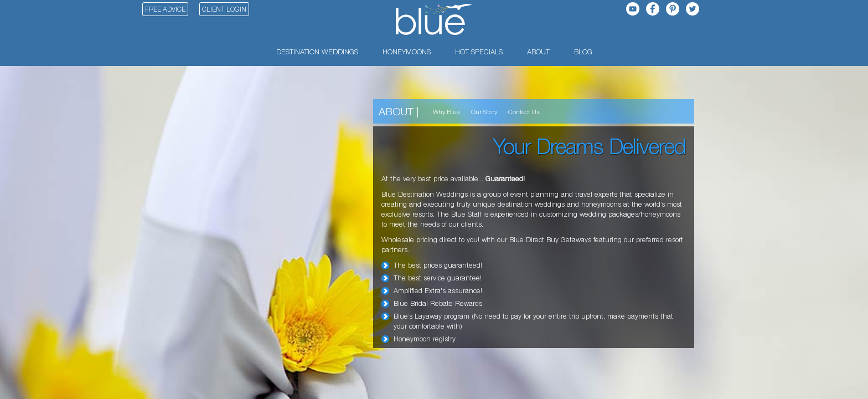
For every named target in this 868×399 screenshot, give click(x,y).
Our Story (484, 112)
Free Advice (165, 9)
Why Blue (446, 112)
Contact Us (524, 112)
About (396, 111)
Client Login (224, 9)
